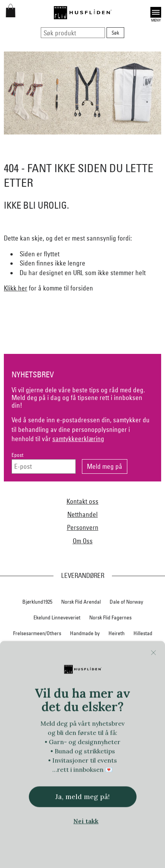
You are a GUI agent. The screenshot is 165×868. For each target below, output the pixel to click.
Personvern (83, 527)
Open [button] (156, 12)
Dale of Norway (126, 602)
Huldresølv (92, 649)
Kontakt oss (82, 501)
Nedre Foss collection (106, 680)
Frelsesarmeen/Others (37, 633)
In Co (117, 649)
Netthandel (82, 514)
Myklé (67, 680)
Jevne (138, 649)
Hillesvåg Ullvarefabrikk (46, 649)
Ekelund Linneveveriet (57, 617)
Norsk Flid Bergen (132, 695)
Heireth (117, 633)
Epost (17, 455)
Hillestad (143, 633)
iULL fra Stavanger (30, 664)
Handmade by (85, 633)
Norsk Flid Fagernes (110, 617)
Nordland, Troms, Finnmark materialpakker (59, 695)
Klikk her (16, 288)
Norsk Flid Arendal (81, 602)
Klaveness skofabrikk (81, 664)
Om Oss (83, 541)
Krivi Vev (147, 664)
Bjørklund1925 (37, 602)
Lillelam (44, 680)
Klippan (120, 664)
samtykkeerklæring (78, 439)
